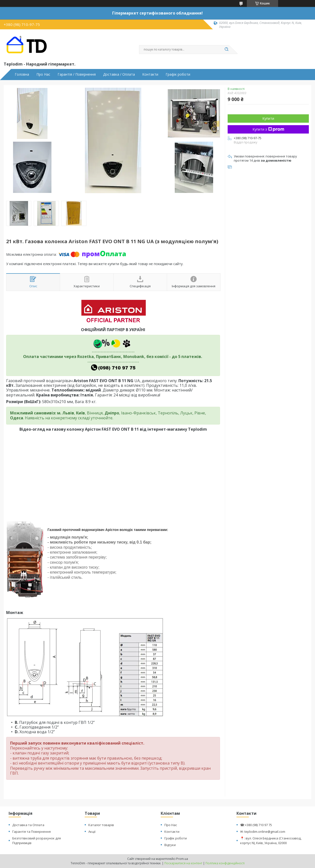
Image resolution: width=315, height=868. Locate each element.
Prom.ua (182, 859)
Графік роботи (178, 74)
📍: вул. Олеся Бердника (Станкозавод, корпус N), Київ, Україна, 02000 (271, 841)
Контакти (150, 74)
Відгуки (170, 845)
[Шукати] (226, 50)
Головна (22, 74)
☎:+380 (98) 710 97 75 (256, 825)
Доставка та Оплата (28, 825)
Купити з (268, 129)
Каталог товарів (101, 825)
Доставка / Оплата (119, 74)
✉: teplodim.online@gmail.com (263, 832)
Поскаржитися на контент (183, 863)
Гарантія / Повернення (77, 74)
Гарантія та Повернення (31, 832)
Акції (92, 832)
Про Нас (43, 74)
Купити (268, 118)
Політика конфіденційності (225, 863)
